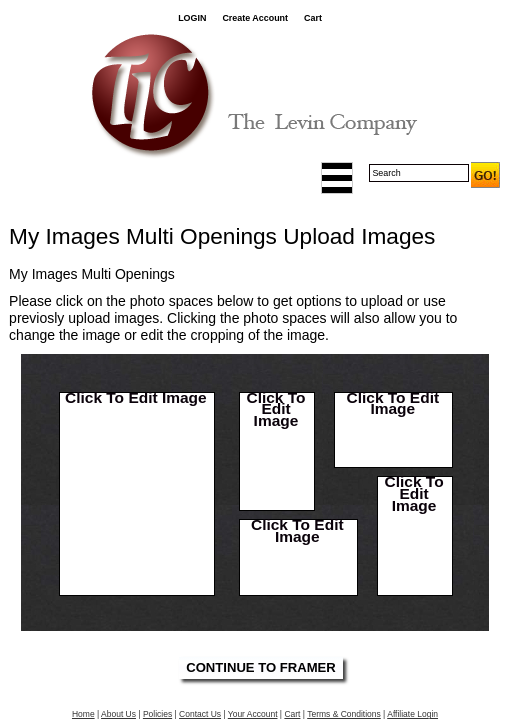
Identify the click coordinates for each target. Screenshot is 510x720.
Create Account (255, 18)
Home (83, 714)
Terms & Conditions (344, 714)
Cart (313, 18)
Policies (157, 714)
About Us (118, 714)
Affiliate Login (412, 714)
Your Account (253, 714)
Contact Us (200, 714)
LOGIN (192, 18)
